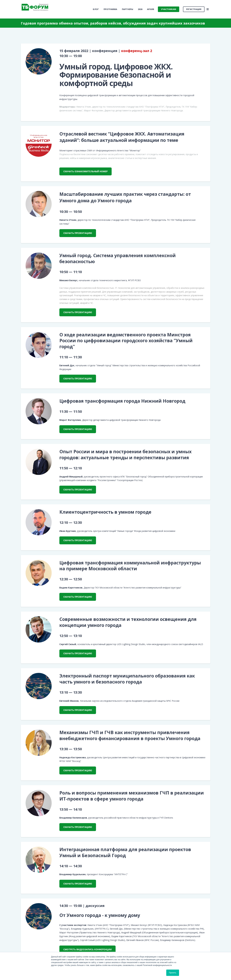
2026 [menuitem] (140, 9)
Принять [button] (173, 973)
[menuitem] (96, 9)
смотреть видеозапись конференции (87, 949)
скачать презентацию (78, 233)
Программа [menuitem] (110, 9)
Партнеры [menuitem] (127, 9)
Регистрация (194, 9)
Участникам (169, 9)
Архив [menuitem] (151, 9)
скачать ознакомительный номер (85, 171)
